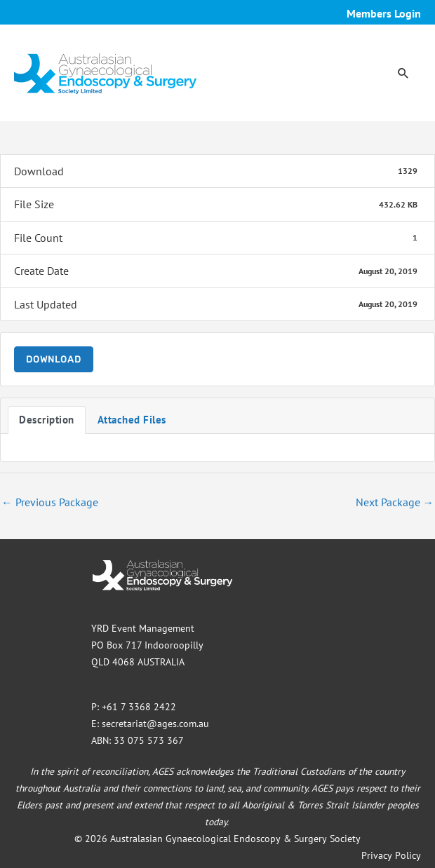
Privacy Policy (391, 855)
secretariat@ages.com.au (155, 724)
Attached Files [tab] (132, 420)
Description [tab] (47, 420)
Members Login (384, 13)
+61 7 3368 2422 (139, 707)
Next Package (395, 502)
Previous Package (50, 502)
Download (54, 359)
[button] (403, 73)
